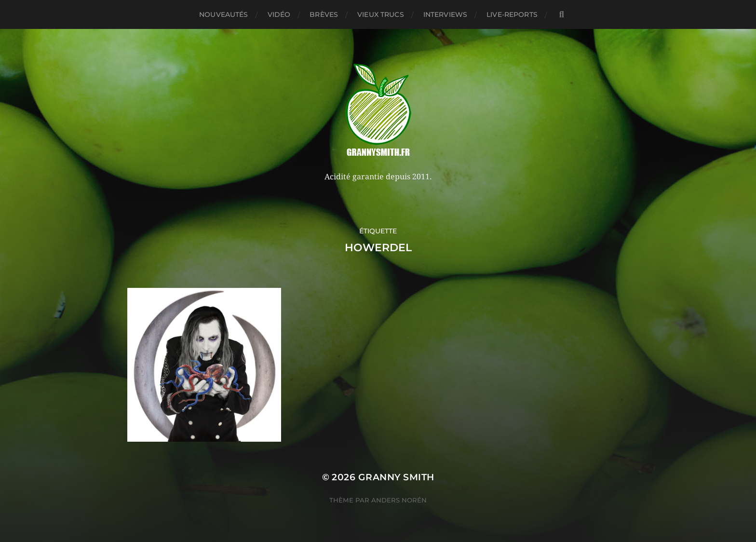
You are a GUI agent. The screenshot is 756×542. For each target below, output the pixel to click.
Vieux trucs (381, 14)
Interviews (445, 14)
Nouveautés (223, 14)
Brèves (324, 14)
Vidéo (279, 14)
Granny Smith (396, 477)
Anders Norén (399, 500)
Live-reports (512, 14)
